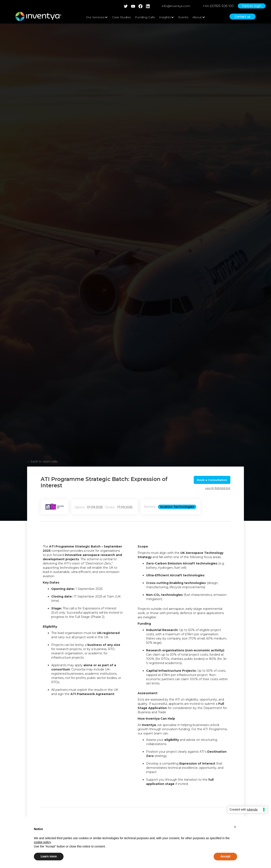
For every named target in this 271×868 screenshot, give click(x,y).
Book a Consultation (212, 480)
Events (183, 17)
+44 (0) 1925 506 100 (218, 488)
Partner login (252, 6)
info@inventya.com (176, 6)
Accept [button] (225, 856)
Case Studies (121, 17)
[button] (235, 827)
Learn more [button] (49, 856)
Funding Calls (145, 17)
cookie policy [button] (42, 842)
